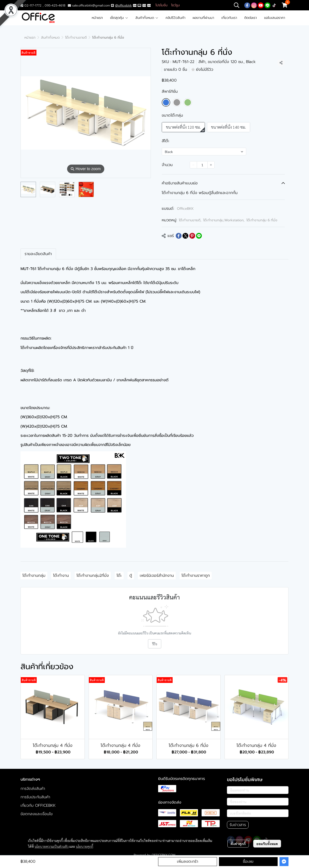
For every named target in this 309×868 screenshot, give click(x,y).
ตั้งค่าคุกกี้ (238, 844)
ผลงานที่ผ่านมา (203, 18)
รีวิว (155, 644)
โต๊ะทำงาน (61, 576)
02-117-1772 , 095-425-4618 (43, 5)
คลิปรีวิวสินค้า (176, 18)
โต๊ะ (119, 576)
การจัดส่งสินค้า (33, 789)
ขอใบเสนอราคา (275, 18)
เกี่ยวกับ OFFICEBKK (38, 806)
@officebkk (123, 5)
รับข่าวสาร (238, 825)
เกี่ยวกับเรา (229, 18)
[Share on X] (185, 236)
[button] (237, 5)
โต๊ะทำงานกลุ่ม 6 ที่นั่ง (262, 220)
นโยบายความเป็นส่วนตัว (52, 846)
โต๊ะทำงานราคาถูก (196, 576)
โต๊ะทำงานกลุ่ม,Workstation (224, 220)
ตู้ (131, 576)
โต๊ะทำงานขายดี (76, 38)
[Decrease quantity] (193, 165)
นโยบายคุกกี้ (84, 846)
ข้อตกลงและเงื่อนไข (37, 814)
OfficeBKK (185, 209)
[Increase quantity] (211, 165)
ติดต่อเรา (251, 18)
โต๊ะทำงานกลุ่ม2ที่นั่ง (93, 576)
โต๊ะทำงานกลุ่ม (34, 576)
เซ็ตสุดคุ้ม (119, 18)
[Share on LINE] (199, 236)
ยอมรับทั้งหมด (267, 844)
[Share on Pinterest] (192, 236)
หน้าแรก (97, 18)
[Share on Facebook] (179, 236)
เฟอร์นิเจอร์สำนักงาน (157, 576)
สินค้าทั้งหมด (147, 18)
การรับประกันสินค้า (35, 797)
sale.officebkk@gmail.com (91, 5)
